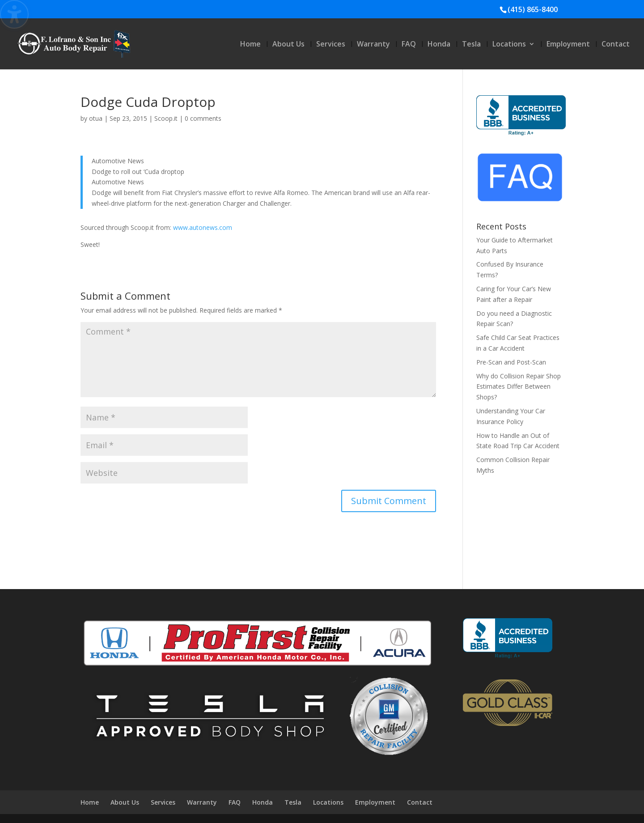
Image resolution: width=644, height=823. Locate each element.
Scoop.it (166, 118)
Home (250, 45)
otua (96, 118)
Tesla (471, 45)
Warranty (373, 45)
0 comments (203, 118)
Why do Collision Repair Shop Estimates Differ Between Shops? (519, 387)
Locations (509, 45)
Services (331, 45)
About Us (288, 45)
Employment (568, 45)
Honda (439, 45)
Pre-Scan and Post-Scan (511, 362)
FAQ (409, 45)
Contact (616, 45)
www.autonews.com (203, 227)
